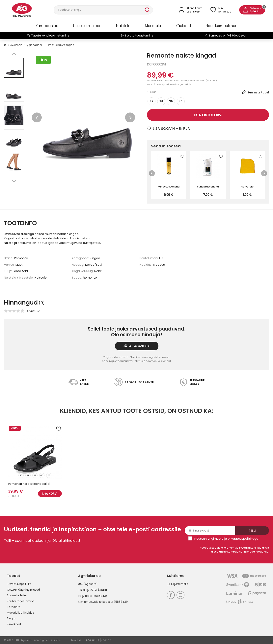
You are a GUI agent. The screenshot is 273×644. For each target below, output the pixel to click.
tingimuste (216, 539)
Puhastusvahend (169, 187)
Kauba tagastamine (21, 601)
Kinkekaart (14, 624)
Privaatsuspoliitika (19, 584)
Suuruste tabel (17, 595)
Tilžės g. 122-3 (87, 590)
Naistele (123, 26)
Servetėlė (247, 187)
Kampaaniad (47, 26)
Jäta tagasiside (137, 346)
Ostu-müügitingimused (23, 590)
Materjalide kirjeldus (20, 613)
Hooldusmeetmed (221, 26)
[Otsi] (99, 10)
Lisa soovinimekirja (168, 128)
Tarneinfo (14, 607)
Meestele (153, 26)
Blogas (11, 618)
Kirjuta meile (177, 584)
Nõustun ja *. (227, 539)
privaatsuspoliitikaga (243, 539)
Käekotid (183, 26)
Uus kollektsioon (87, 26)
